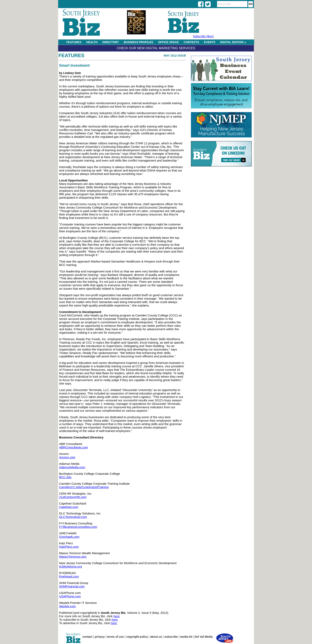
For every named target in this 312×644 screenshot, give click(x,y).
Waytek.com (67, 606)
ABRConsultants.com (74, 447)
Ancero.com (67, 457)
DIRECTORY (111, 42)
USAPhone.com (70, 596)
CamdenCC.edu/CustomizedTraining (84, 487)
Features (71, 55)
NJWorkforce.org (70, 566)
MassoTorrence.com (73, 557)
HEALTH (92, 42)
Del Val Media (204, 637)
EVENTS (210, 42)
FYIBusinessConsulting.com (78, 527)
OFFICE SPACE (168, 42)
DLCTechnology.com (73, 517)
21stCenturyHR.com (73, 497)
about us (156, 637)
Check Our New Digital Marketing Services (156, 48)
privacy (100, 637)
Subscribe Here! (203, 36)
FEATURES (74, 42)
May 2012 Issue (175, 56)
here (116, 616)
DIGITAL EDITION (233, 42)
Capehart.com (69, 507)
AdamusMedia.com (72, 467)
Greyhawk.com (69, 537)
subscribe (171, 637)
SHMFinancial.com (72, 586)
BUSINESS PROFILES (138, 42)
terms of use (115, 637)
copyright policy (137, 637)
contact (87, 637)
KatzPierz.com (69, 547)
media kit (186, 637)
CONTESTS (191, 42)
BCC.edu (65, 477)
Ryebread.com (69, 576)
